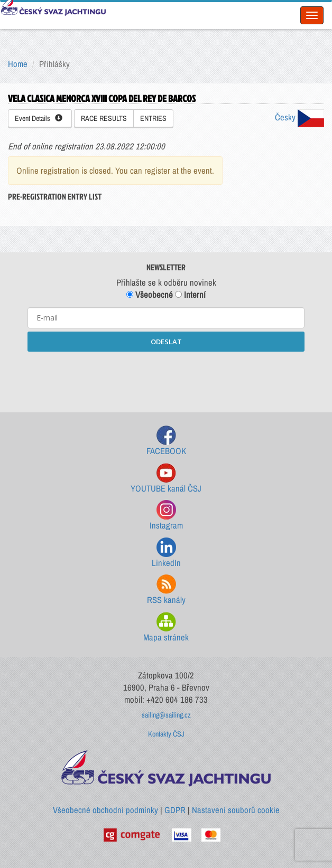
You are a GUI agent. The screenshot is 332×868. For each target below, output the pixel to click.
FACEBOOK (166, 441)
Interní (190, 295)
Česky (299, 117)
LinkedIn (166, 553)
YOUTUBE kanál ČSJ (166, 479)
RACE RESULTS (104, 118)
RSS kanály (166, 590)
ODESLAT (166, 342)
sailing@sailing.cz (166, 715)
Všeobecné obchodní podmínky (105, 810)
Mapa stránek (166, 628)
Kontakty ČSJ (166, 734)
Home (18, 64)
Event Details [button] (39, 118)
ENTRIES (153, 118)
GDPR (175, 810)
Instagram (166, 516)
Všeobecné (150, 295)
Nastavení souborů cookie (236, 810)
